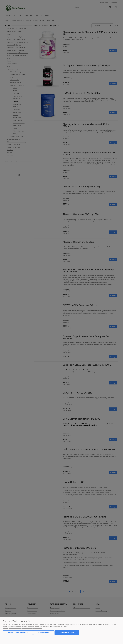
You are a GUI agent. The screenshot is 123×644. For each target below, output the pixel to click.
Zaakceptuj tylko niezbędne (18, 633)
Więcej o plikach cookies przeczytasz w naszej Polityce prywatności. (22, 628)
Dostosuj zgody (44, 633)
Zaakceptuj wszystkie (67, 633)
